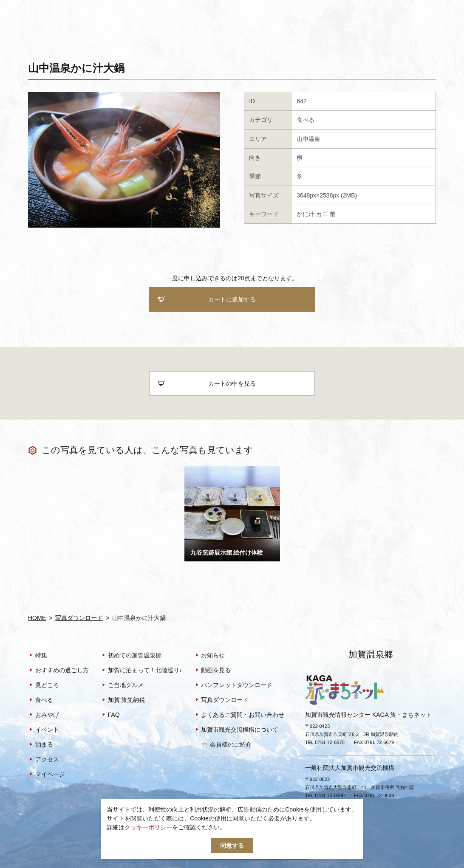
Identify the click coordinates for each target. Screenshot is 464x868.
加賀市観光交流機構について (236, 730)
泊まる (41, 745)
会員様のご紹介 (226, 744)
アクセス (44, 760)
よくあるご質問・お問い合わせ (239, 715)
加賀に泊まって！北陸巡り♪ (141, 671)
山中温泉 (308, 139)
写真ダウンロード (79, 618)
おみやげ (44, 715)
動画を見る (213, 671)
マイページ (47, 775)
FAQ (110, 715)
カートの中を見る (207, 384)
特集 (38, 656)
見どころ (44, 685)
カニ (322, 214)
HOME (37, 618)
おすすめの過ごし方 (58, 671)
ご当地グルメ (122, 685)
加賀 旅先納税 (123, 700)
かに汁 (306, 214)
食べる (306, 120)
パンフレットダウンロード (233, 685)
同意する (232, 845)
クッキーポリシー (148, 827)
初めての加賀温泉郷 (131, 656)
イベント (44, 730)
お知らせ (210, 656)
